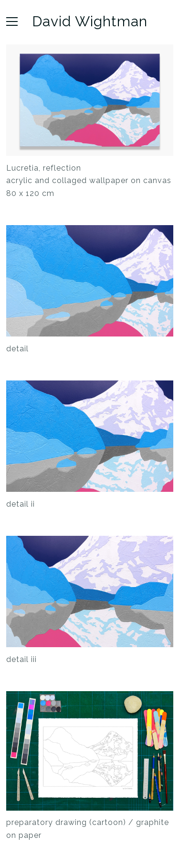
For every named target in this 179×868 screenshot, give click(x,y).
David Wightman (90, 22)
